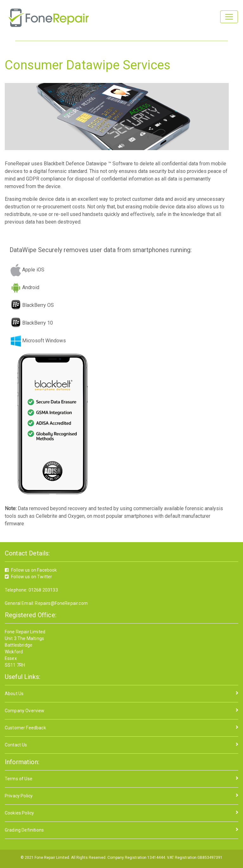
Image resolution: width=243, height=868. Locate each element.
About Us (14, 694)
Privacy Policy (19, 796)
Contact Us (16, 745)
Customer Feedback (25, 728)
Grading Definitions (24, 830)
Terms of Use (19, 779)
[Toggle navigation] (229, 17)
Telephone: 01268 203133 (31, 590)
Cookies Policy (19, 813)
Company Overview (25, 711)
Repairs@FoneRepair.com (61, 603)
